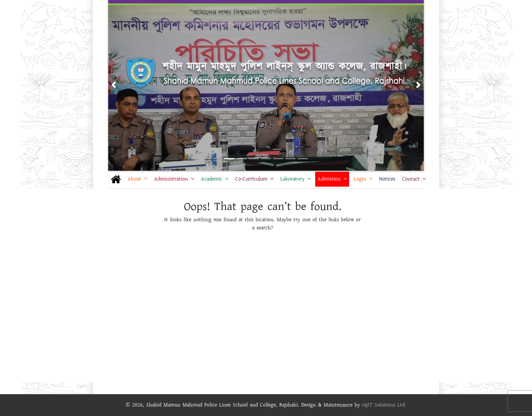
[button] (114, 85)
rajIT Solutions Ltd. (384, 405)
